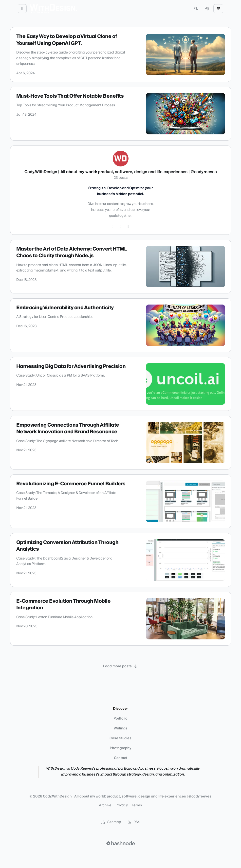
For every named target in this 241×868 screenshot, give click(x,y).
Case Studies (120, 738)
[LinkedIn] (129, 227)
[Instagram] (113, 227)
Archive (105, 805)
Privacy (122, 805)
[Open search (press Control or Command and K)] (196, 9)
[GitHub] (121, 227)
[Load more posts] (121, 666)
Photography (120, 748)
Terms (137, 805)
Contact (120, 758)
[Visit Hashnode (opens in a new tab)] (121, 843)
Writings (120, 728)
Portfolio (120, 719)
